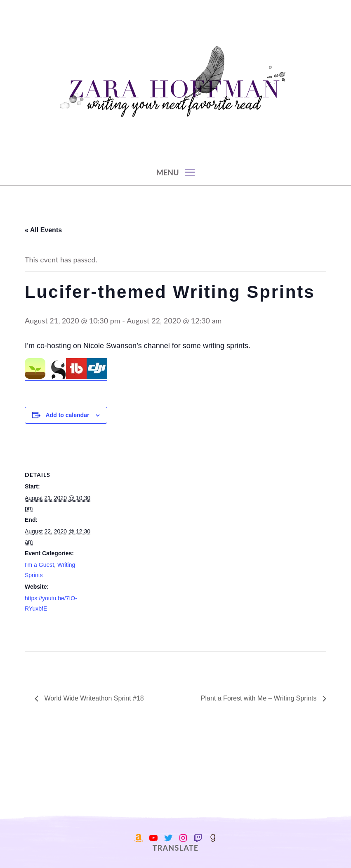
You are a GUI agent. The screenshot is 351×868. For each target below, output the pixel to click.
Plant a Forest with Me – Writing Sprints (260, 698)
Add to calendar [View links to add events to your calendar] (68, 415)
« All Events (43, 230)
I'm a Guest (39, 565)
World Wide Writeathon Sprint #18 (93, 698)
